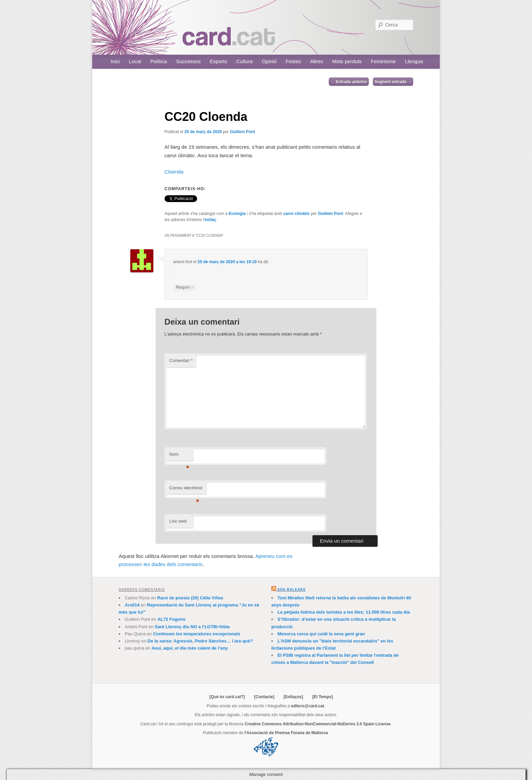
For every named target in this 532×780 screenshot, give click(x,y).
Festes (293, 61)
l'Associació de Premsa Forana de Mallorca (286, 733)
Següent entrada (393, 81)
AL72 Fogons (171, 619)
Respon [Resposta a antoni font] (184, 287)
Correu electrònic (186, 490)
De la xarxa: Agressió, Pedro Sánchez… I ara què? (200, 641)
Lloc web (178, 521)
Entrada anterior (349, 81)
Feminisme (383, 61)
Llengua (414, 61)
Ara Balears (291, 590)
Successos (188, 61)
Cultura (244, 61)
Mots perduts (347, 61)
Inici (115, 61)
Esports (218, 61)
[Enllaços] (293, 697)
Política (159, 61)
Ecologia (237, 214)
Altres (317, 61)
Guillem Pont (243, 132)
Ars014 (132, 605)
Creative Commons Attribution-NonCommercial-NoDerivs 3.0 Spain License (318, 724)
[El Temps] (322, 697)
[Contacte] (264, 697)
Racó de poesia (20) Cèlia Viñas (190, 598)
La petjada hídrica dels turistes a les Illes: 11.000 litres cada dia (344, 612)
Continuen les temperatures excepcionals (197, 634)
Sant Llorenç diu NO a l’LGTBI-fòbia (192, 627)
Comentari (181, 360)
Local (135, 61)
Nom (179, 456)
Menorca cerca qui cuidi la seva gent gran (321, 634)
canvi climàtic (296, 214)
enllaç (210, 220)
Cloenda (174, 172)
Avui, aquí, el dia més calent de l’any (190, 648)
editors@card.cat (308, 706)
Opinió (269, 61)
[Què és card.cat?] (227, 697)
